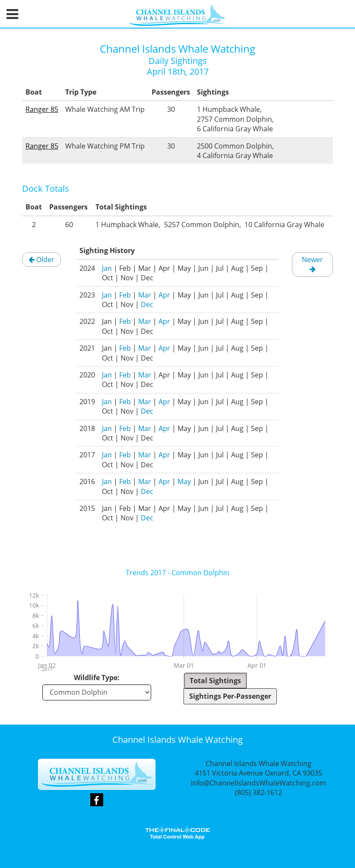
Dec (147, 304)
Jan (107, 268)
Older (41, 260)
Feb (125, 295)
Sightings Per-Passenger (230, 696)
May (184, 482)
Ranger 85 (42, 109)
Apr (164, 295)
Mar (145, 295)
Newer (312, 264)
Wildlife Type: (97, 678)
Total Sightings (215, 681)
